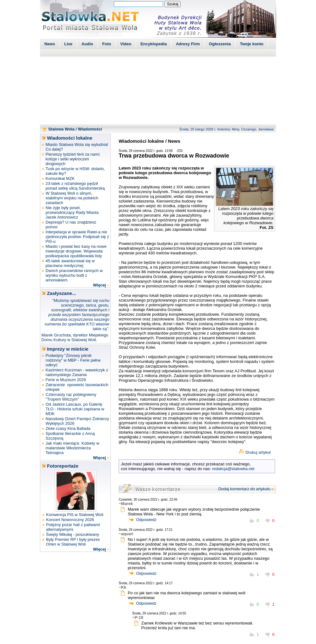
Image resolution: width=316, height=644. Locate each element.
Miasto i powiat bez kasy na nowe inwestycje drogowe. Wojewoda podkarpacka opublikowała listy (76, 251)
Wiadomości (90, 129)
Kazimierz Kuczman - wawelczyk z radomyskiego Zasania (77, 372)
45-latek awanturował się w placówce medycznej (70, 263)
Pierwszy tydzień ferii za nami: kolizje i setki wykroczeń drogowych (73, 159)
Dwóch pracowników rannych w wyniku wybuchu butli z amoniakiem (74, 275)
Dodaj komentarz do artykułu (244, 489)
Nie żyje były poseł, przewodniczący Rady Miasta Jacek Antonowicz (72, 212)
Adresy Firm (188, 44)
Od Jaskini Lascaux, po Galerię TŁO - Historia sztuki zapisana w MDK (75, 409)
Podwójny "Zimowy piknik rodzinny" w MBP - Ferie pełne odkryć (73, 360)
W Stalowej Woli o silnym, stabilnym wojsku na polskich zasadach (72, 198)
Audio (87, 44)
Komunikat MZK (60, 178)
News (50, 44)
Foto (107, 44)
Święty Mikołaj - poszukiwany (72, 534)
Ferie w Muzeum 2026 (66, 380)
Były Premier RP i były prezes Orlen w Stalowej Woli (73, 542)
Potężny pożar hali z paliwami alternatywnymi (73, 527)
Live (68, 44)
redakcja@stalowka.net (233, 469)
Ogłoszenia (220, 44)
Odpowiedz (146, 520)
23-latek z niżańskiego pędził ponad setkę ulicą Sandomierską (75, 186)
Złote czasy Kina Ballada (68, 428)
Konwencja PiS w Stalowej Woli (75, 515)
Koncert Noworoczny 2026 (70, 520)
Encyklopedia (154, 44)
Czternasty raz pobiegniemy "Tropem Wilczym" (71, 397)
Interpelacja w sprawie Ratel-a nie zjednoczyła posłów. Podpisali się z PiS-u (77, 237)
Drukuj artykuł (258, 452)
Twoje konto (252, 44)
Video (126, 44)
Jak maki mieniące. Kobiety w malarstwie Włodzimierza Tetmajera (73, 448)
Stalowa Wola (61, 129)
